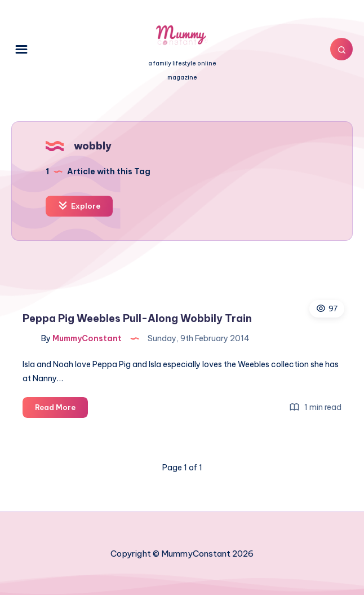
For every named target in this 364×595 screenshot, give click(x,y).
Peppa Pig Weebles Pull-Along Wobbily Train (137, 318)
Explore (79, 206)
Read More (61, 409)
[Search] (341, 49)
